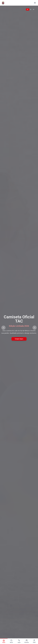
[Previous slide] (3, 328)
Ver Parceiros (19, 342)
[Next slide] (35, 328)
